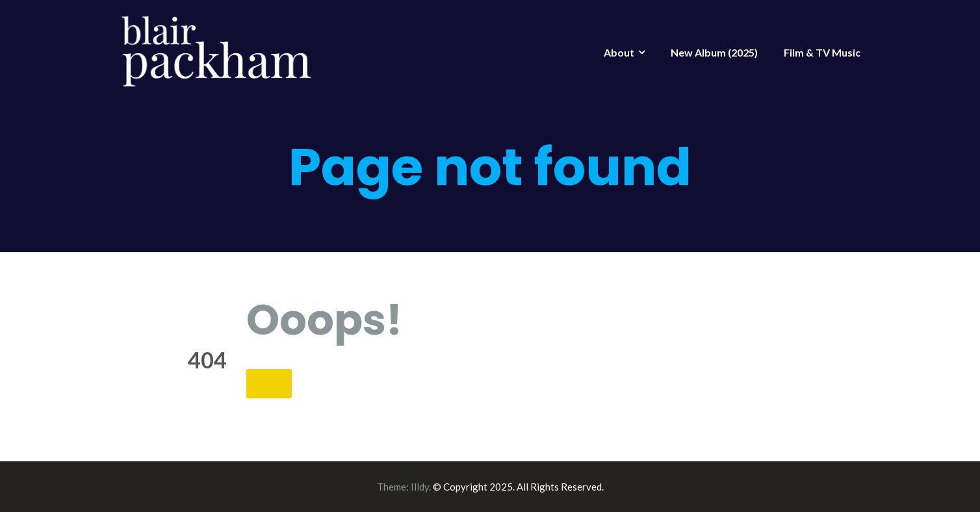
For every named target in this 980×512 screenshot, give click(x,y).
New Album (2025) (714, 52)
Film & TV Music (822, 52)
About (619, 52)
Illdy (420, 487)
